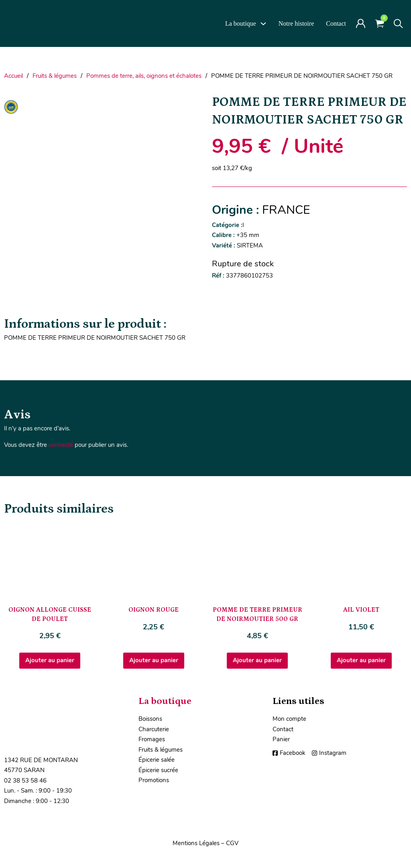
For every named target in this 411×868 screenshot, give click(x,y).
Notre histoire (296, 23)
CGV (232, 843)
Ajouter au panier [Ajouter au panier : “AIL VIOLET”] (361, 660)
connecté (61, 445)
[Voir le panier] (380, 23)
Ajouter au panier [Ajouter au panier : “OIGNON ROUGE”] (154, 660)
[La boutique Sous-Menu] (263, 24)
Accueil (13, 76)
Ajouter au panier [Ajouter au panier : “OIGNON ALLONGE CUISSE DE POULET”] (50, 660)
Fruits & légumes (55, 76)
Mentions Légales (196, 843)
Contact (336, 23)
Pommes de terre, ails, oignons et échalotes (144, 76)
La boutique (241, 23)
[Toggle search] (398, 24)
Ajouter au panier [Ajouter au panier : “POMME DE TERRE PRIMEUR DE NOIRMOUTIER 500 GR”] (257, 660)
